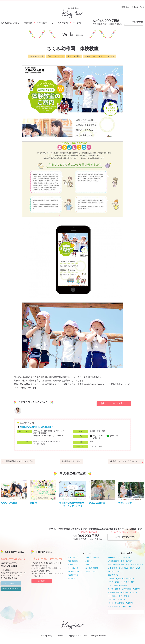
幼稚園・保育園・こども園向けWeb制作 (124, 589)
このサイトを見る (112, 403)
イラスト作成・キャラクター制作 (121, 582)
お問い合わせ (137, 22)
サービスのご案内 (59, 23)
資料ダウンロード (92, 557)
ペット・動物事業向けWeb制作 (120, 603)
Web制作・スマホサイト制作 (120, 557)
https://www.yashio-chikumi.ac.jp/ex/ (35, 427)
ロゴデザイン (113, 575)
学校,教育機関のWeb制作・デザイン (122, 593)
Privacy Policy (47, 636)
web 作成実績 (73, 561)
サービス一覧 (73, 568)
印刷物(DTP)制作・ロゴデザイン (121, 578)
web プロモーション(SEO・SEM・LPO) (124, 568)
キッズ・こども (40, 444)
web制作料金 (73, 575)
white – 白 (95, 438)
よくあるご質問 (92, 568)
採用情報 (44, 581)
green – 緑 (112, 436)
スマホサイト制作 (36, 56)
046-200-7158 (108, 21)
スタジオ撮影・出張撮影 (118, 586)
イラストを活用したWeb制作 (120, 607)
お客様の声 (42, 23)
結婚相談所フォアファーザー (19, 461)
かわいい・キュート (41, 442)
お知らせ (89, 561)
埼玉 (92, 442)
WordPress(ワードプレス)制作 (120, 561)
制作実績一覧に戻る (71, 461)
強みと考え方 (73, 557)
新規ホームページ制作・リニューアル (99, 56)
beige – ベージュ (98, 436)
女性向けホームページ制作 (119, 596)
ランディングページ (98, 446)
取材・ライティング (56, 56)
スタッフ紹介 (91, 571)
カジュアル (54, 442)
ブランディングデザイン (118, 600)
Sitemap (61, 636)
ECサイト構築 (114, 571)
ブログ (88, 564)
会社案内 (77, 23)
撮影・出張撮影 (74, 56)
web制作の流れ (74, 571)
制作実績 (28, 23)
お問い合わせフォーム (127, 537)
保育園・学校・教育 (98, 431)
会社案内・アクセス (11, 589)
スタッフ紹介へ (12, 583)
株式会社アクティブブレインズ (125, 461)
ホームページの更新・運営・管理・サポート (126, 564)
